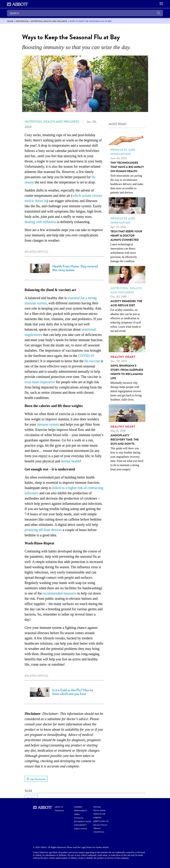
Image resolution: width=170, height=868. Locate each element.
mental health (70, 461)
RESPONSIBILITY (81, 811)
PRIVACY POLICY (100, 825)
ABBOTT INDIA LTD (101, 821)
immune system (48, 424)
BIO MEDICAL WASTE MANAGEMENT (83, 823)
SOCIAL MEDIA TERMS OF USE (99, 812)
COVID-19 (86, 356)
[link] (10, 21)
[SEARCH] (85, 13)
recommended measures (60, 593)
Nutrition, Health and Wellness (52, 122)
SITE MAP (97, 807)
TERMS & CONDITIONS (99, 830)
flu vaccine (92, 361)
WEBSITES (97, 818)
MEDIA (77, 814)
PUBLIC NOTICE (80, 829)
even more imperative (40, 382)
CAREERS (78, 807)
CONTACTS (79, 818)
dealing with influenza (40, 222)
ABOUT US (59, 807)
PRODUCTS (59, 811)
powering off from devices (43, 530)
